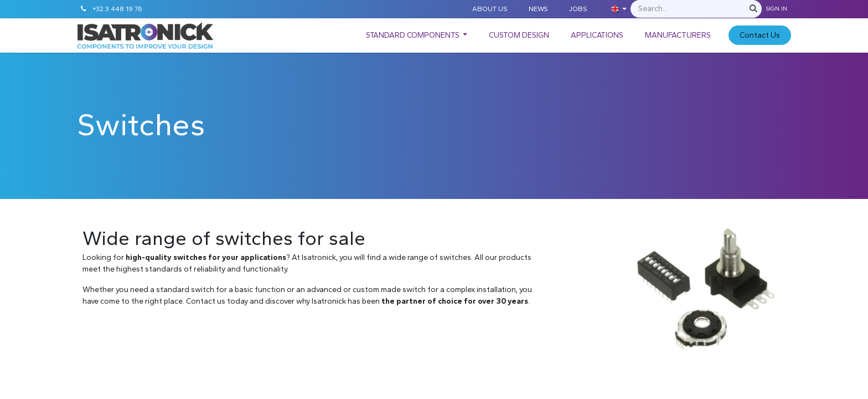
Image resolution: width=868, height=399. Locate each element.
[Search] (753, 9)
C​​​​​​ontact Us (760, 35)
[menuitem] (417, 35)
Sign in (776, 9)
